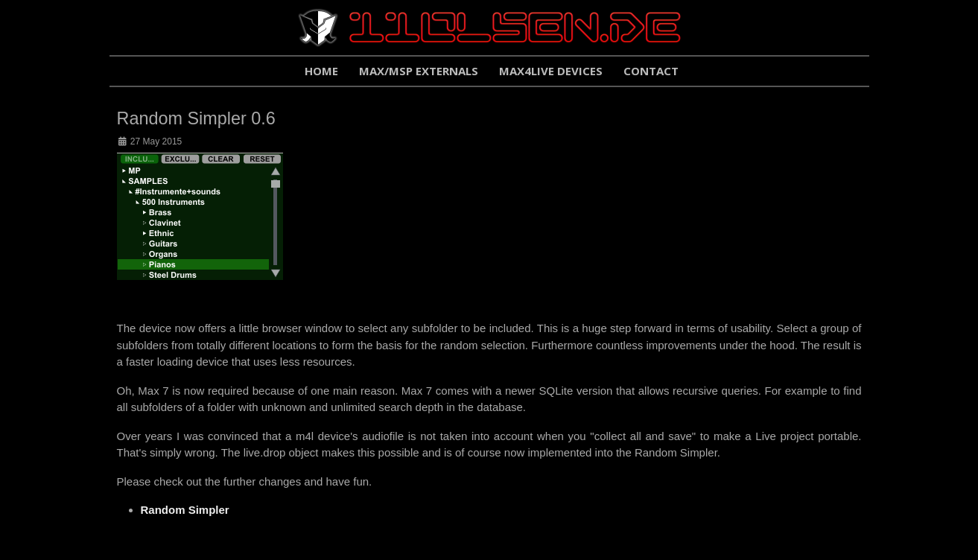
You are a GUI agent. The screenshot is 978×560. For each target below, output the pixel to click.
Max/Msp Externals (419, 71)
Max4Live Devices (551, 71)
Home (321, 71)
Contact (651, 71)
